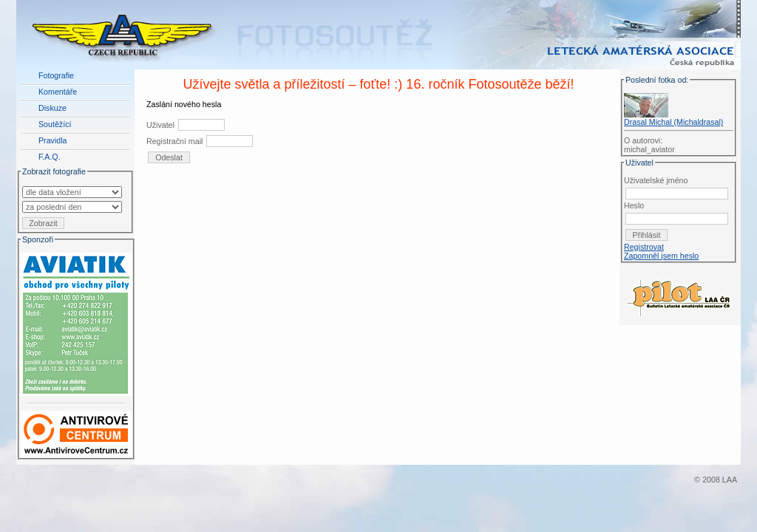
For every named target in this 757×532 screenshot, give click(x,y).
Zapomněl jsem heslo (661, 256)
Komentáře (58, 92)
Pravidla (53, 140)
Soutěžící (55, 124)
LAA (730, 480)
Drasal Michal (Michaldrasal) (673, 122)
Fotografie (56, 75)
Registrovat (644, 247)
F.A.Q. (50, 157)
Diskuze (52, 108)
